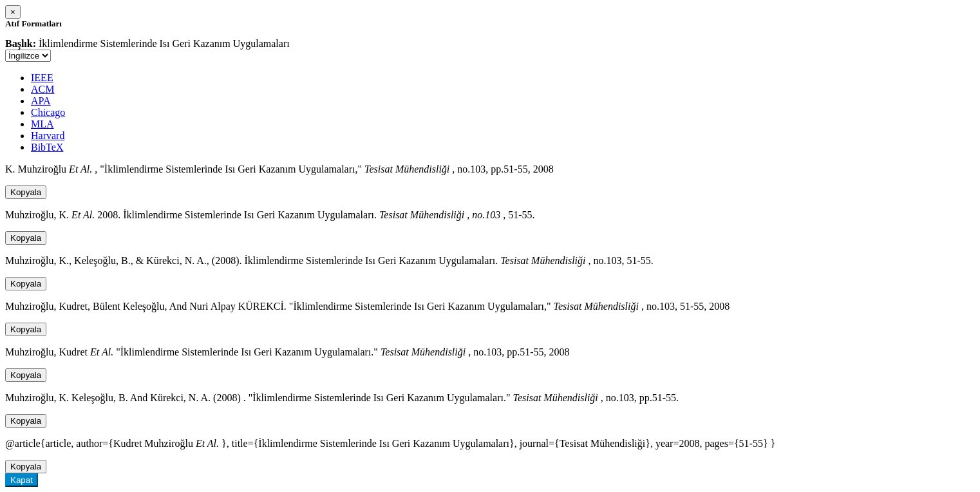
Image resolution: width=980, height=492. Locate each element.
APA (41, 101)
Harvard (48, 136)
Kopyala (26, 192)
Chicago (48, 112)
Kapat (22, 480)
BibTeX (47, 147)
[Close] (13, 12)
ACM (42, 89)
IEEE (42, 78)
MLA (42, 124)
